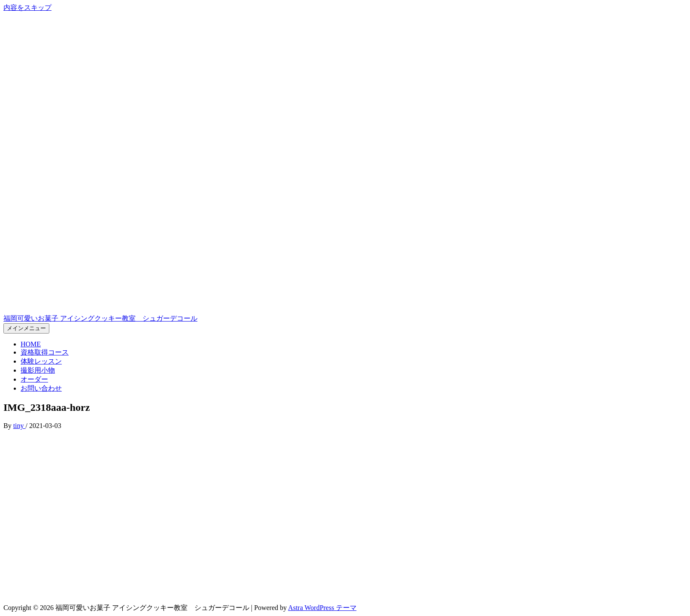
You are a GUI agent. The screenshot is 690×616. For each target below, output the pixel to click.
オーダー (34, 379)
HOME (31, 344)
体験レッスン (41, 361)
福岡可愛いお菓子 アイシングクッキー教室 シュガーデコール (100, 318)
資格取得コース (45, 352)
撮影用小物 (38, 370)
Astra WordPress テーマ (322, 608)
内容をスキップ (27, 8)
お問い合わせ (41, 388)
